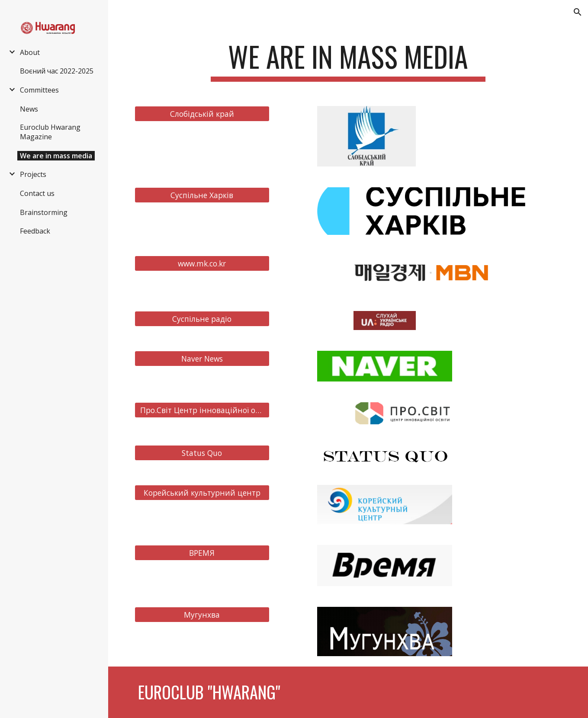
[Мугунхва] (202, 614)
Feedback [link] (35, 231)
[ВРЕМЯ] (202, 553)
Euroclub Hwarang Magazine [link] (50, 132)
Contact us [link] (37, 193)
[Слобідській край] (202, 114)
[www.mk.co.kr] (202, 263)
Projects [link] (33, 174)
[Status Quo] (202, 453)
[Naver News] (202, 359)
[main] (348, 61)
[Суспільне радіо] (202, 319)
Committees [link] (39, 90)
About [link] (30, 52)
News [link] (29, 109)
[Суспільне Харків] (202, 195)
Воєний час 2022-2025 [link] (57, 71)
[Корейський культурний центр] (202, 492)
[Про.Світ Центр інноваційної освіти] (202, 410)
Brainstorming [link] (44, 212)
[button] (578, 12)
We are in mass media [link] (56, 156)
